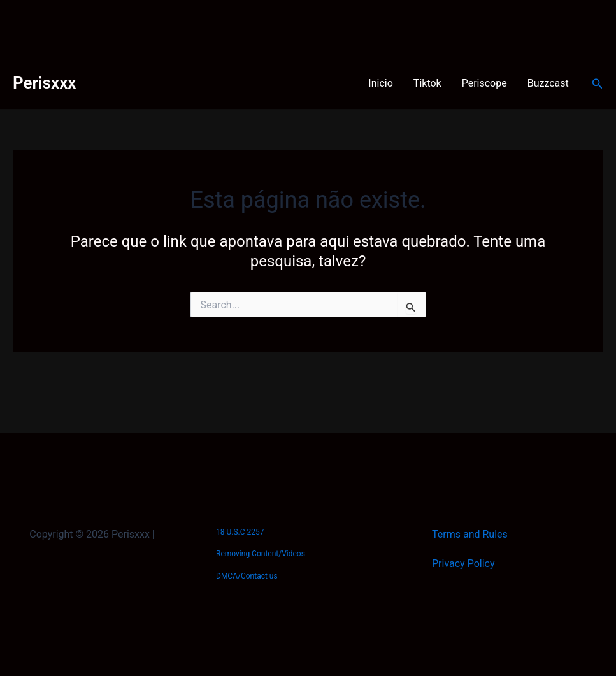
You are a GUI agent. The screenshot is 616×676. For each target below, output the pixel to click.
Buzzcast (548, 83)
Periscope (484, 83)
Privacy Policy (463, 564)
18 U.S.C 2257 (240, 532)
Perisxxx (44, 83)
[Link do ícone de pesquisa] (598, 84)
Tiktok (427, 83)
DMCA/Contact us (247, 576)
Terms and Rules (470, 534)
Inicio (380, 83)
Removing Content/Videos (261, 554)
